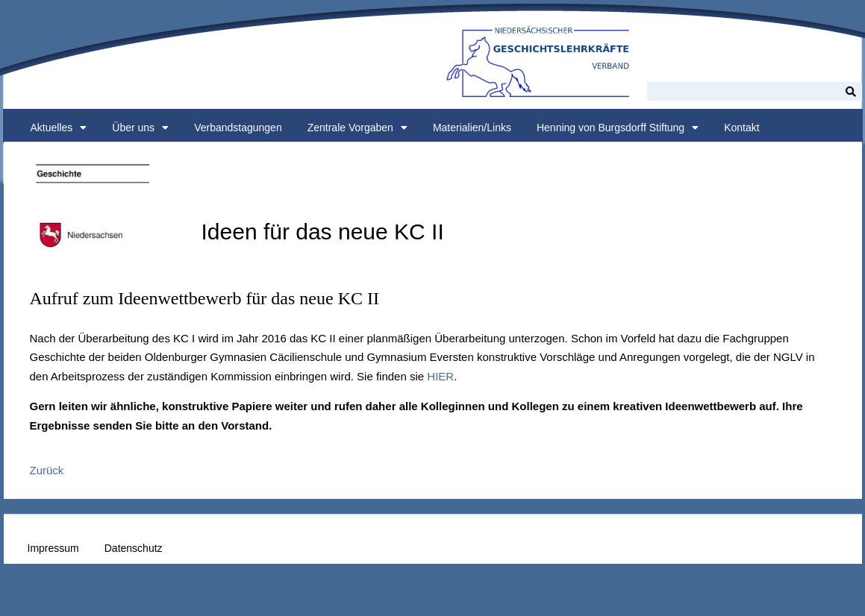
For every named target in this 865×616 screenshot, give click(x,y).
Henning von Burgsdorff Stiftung (618, 128)
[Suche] (851, 91)
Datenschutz (134, 548)
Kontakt (741, 128)
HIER (440, 376)
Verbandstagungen (238, 128)
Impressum (53, 548)
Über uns (140, 128)
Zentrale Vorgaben (357, 128)
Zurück (47, 470)
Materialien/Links (472, 128)
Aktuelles (59, 128)
